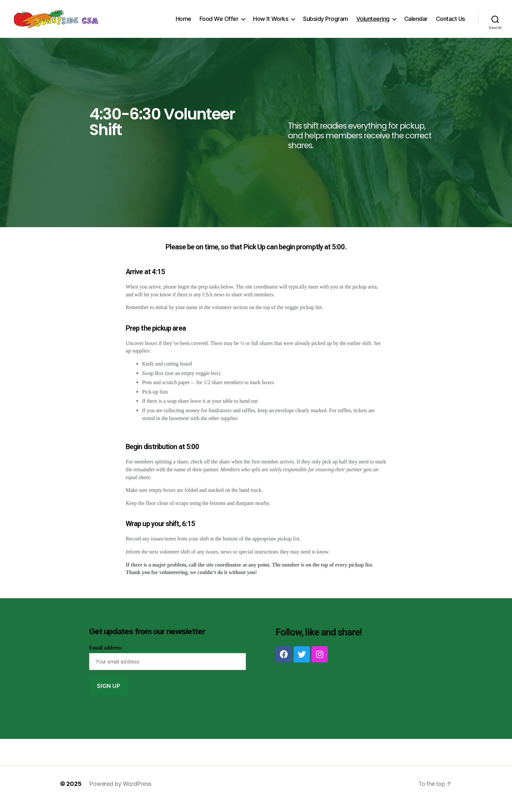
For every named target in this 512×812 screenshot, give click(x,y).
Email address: (106, 658)
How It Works (271, 24)
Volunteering (373, 24)
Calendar (416, 24)
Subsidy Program (326, 24)
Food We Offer (219, 24)
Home (184, 24)
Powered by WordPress (120, 794)
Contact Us (451, 24)
